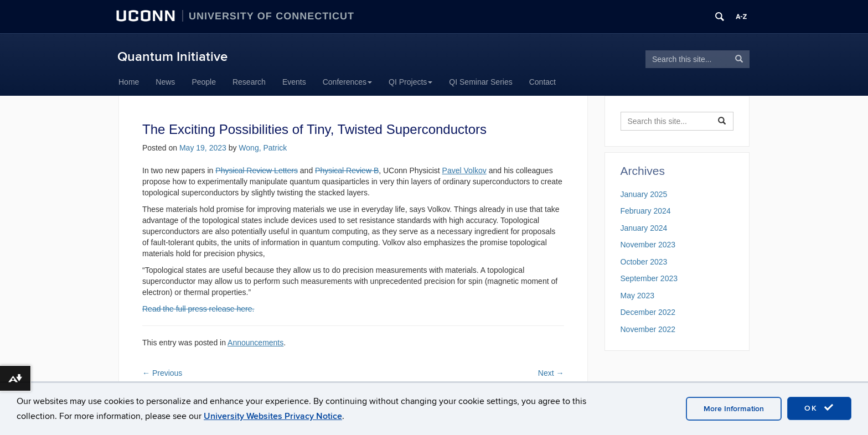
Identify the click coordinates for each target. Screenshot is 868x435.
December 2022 (648, 312)
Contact (542, 82)
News (165, 82)
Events (294, 82)
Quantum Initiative (172, 57)
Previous (162, 373)
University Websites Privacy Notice (273, 416)
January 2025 (644, 194)
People (204, 82)
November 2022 (648, 329)
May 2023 (637, 296)
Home (129, 82)
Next (551, 373)
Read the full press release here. (198, 309)
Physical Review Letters (257, 170)
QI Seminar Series (480, 82)
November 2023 (648, 245)
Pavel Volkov (464, 170)
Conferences (347, 82)
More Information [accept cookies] (734, 409)
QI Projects (410, 82)
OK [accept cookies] (819, 408)
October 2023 (644, 262)
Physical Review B (347, 170)
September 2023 (649, 278)
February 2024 (646, 211)
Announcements (255, 343)
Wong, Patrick (263, 148)
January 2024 (644, 228)
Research (249, 82)
